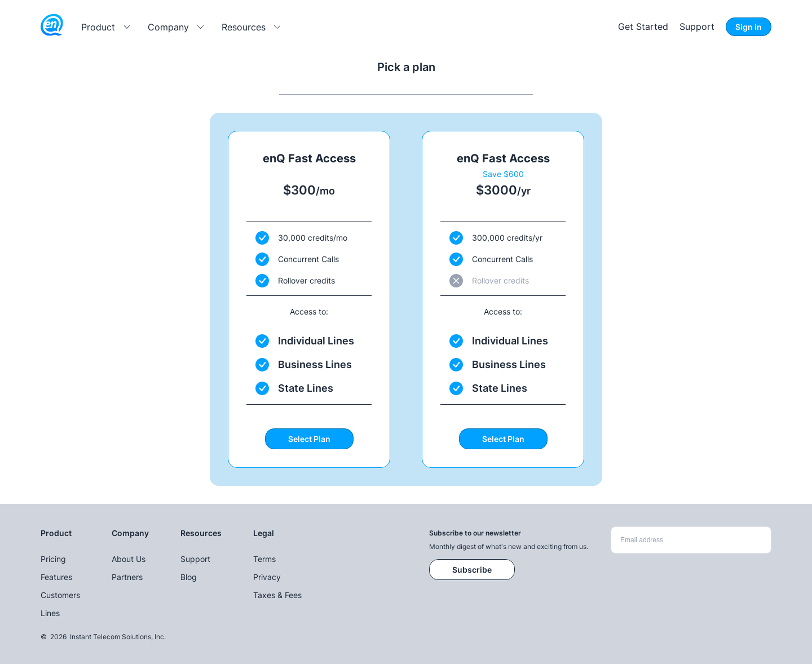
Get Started (643, 26)
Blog (189, 577)
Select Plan (309, 439)
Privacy (267, 577)
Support (697, 26)
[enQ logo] (52, 27)
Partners (127, 577)
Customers (60, 595)
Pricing (53, 559)
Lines (50, 613)
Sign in (749, 27)
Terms (264, 559)
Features (56, 577)
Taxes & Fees (277, 595)
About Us (129, 559)
